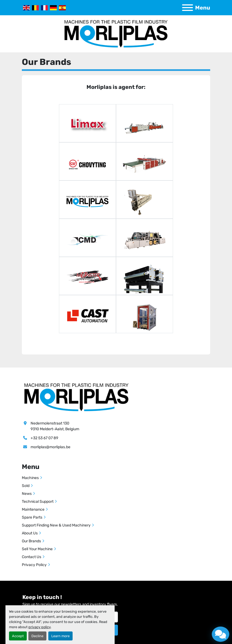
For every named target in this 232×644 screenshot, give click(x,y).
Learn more (60, 636)
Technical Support (38, 502)
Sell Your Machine (37, 549)
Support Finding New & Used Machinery (56, 525)
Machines (30, 478)
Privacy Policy (34, 565)
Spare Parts (32, 517)
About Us (30, 533)
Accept (18, 636)
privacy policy (39, 627)
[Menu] (188, 8)
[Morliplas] (76, 397)
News (27, 494)
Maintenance (33, 509)
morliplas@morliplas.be (50, 447)
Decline (37, 636)
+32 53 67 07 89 (44, 438)
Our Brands (31, 541)
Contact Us (32, 557)
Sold (26, 486)
